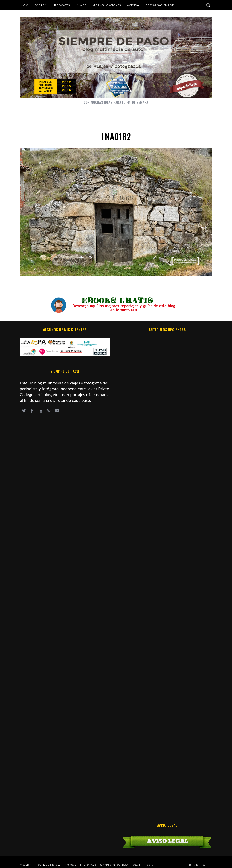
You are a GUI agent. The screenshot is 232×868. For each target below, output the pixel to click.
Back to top (200, 865)
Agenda (133, 5)
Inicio (24, 5)
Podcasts (62, 5)
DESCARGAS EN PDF (160, 5)
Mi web (81, 5)
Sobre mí (41, 5)
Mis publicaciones (107, 5)
